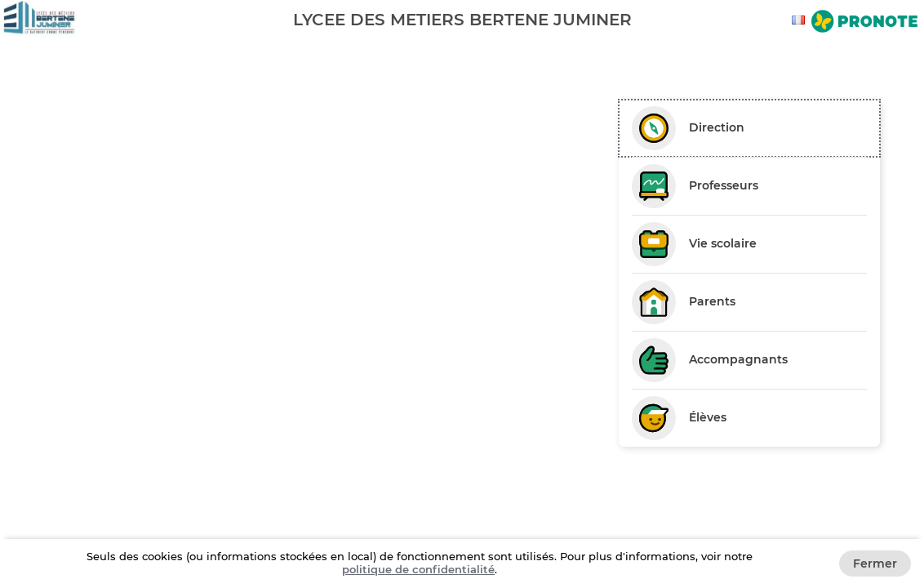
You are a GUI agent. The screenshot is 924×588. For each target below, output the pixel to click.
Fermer (875, 563)
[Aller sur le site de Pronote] (864, 23)
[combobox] (801, 20)
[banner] (462, 19)
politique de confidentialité (418, 569)
